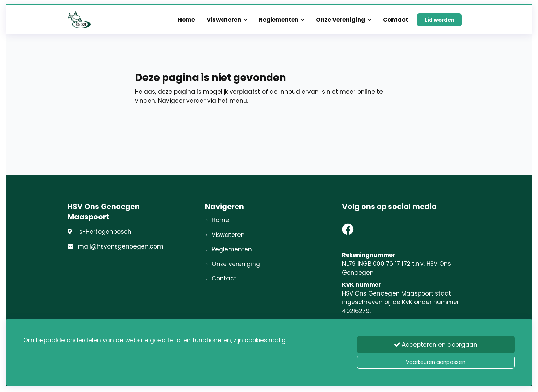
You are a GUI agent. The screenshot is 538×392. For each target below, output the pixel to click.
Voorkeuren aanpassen (436, 362)
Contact (396, 21)
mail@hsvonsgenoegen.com (121, 246)
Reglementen (282, 21)
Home (186, 21)
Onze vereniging (344, 21)
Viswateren (227, 21)
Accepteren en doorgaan (436, 346)
